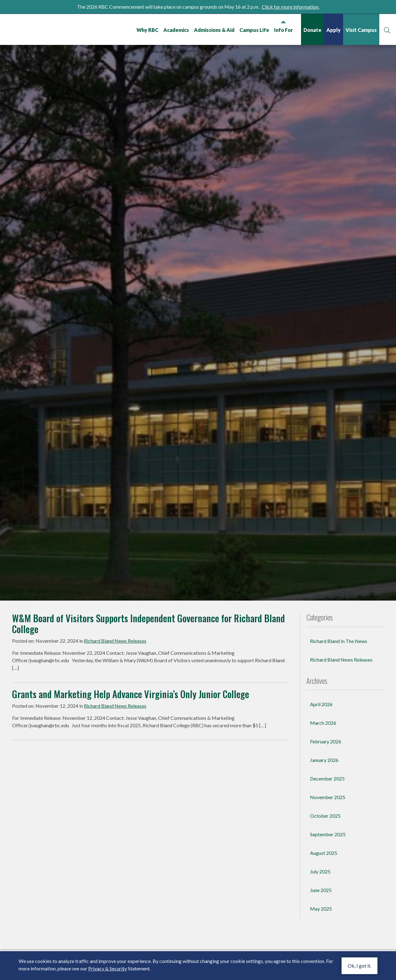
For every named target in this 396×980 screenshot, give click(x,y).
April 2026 (321, 736)
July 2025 (320, 904)
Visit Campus (361, 30)
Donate (312, 30)
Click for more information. (291, 7)
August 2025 (324, 885)
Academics (176, 30)
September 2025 (328, 866)
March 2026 (323, 755)
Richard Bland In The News (339, 673)
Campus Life (254, 30)
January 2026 (324, 792)
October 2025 (325, 848)
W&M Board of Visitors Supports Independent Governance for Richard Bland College (148, 656)
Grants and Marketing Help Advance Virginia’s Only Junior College (131, 726)
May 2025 (321, 941)
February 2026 (326, 774)
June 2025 (321, 922)
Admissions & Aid (214, 30)
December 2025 (327, 811)
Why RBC (147, 30)
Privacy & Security (108, 968)
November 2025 (328, 829)
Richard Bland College (43, 29)
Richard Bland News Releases (115, 673)
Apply (333, 30)
